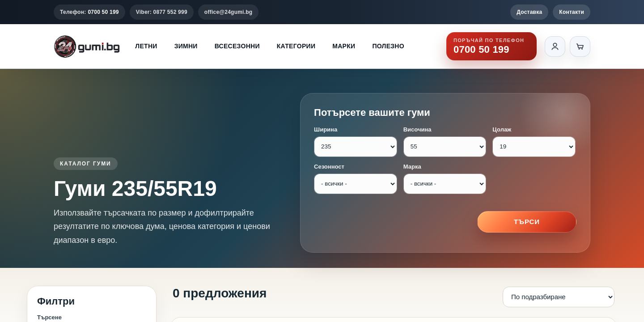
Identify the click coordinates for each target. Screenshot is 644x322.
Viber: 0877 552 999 (162, 12)
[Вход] (555, 47)
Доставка (529, 12)
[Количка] (580, 47)
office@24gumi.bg (229, 12)
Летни (146, 46)
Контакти (572, 12)
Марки (344, 46)
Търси (527, 222)
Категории (296, 46)
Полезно (388, 46)
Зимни (186, 46)
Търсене (49, 317)
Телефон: (89, 12)
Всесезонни (237, 46)
